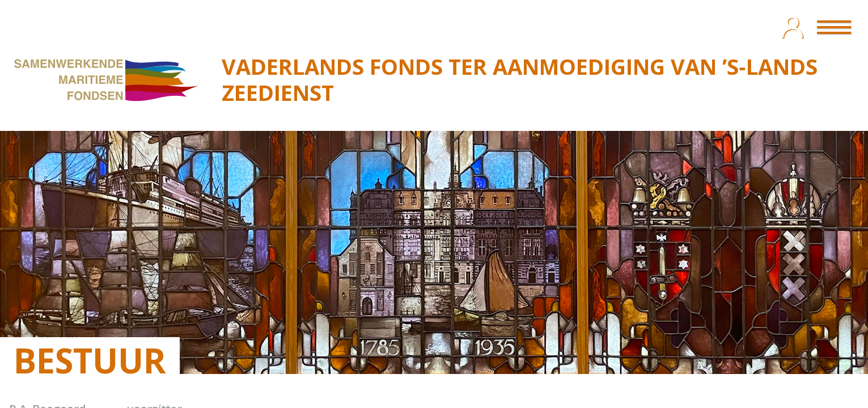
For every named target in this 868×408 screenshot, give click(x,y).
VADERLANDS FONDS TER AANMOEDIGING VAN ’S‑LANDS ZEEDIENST (520, 79)
